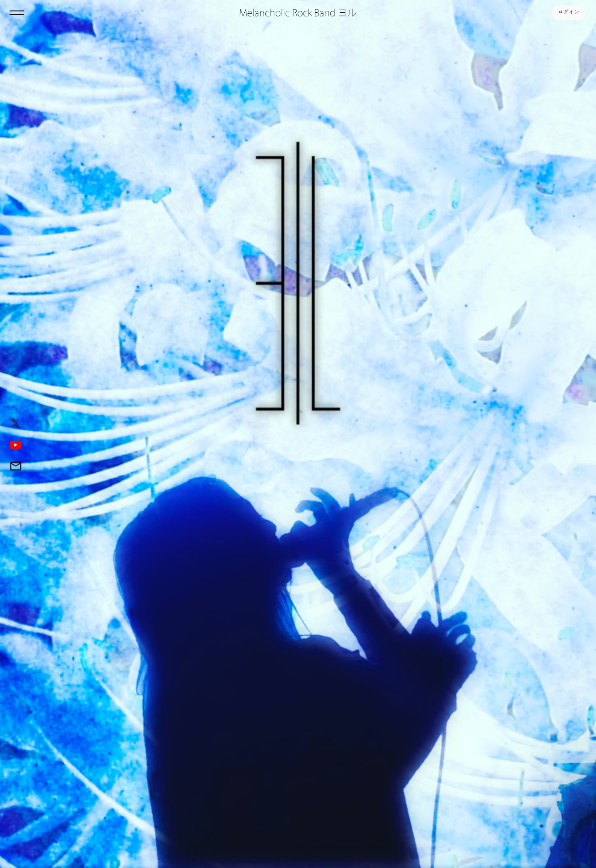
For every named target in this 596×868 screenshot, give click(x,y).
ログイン (569, 13)
